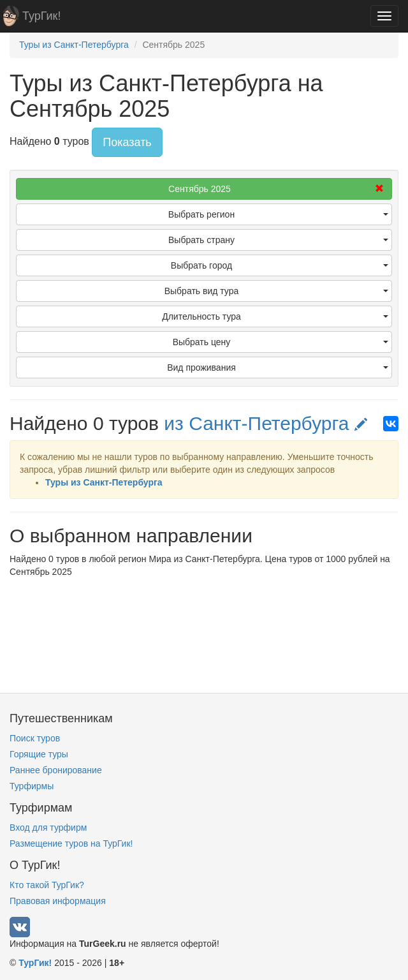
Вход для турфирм (48, 828)
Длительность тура (275, 316)
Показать (127, 142)
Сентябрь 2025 (276, 189)
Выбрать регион (278, 214)
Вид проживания (278, 367)
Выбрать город (280, 265)
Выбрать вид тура (276, 291)
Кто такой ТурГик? (47, 885)
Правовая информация (58, 901)
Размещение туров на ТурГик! (71, 843)
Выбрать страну (278, 240)
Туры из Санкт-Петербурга (104, 482)
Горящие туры (39, 754)
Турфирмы (32, 786)
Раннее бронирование (56, 770)
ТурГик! (41, 16)
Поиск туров (35, 738)
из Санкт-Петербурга (266, 423)
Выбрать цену (280, 342)
